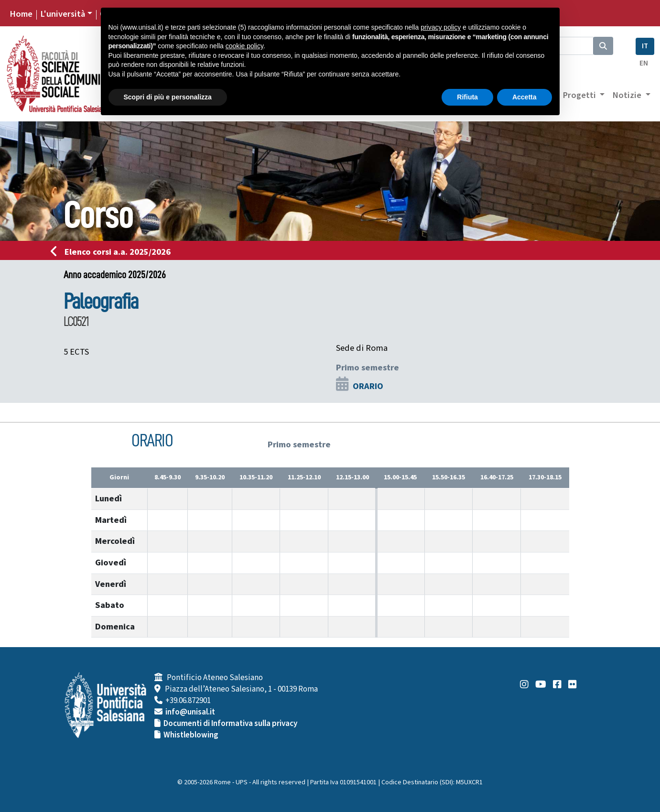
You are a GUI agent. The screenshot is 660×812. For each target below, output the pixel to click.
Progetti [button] (580, 95)
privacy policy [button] (441, 27)
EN (644, 63)
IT (645, 46)
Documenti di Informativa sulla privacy (230, 724)
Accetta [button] (525, 97)
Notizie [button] (628, 95)
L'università (63, 14)
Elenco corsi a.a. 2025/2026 (114, 252)
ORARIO (368, 386)
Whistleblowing (191, 735)
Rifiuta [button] (467, 97)
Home (21, 14)
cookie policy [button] (244, 46)
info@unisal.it (190, 712)
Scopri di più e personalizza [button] (168, 97)
